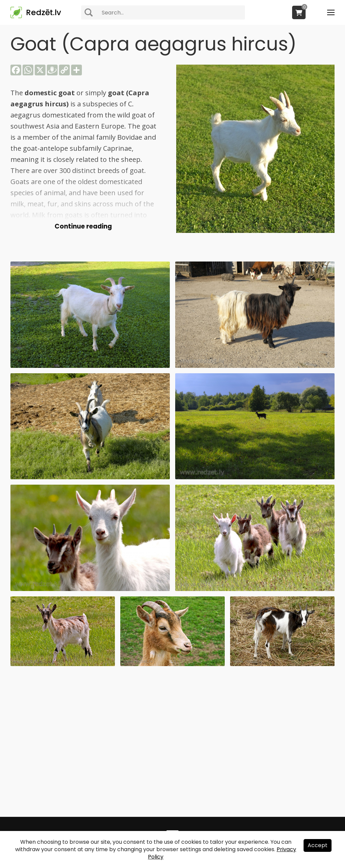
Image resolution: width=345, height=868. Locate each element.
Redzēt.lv (43, 12)
